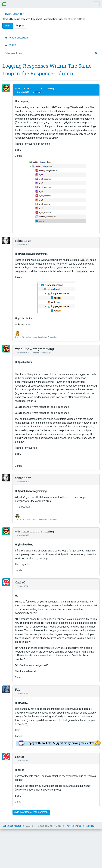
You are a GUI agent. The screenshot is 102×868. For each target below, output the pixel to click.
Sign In (8, 26)
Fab (18, 689)
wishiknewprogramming (34, 88)
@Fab (21, 770)
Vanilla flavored (74, 826)
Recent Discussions (17, 38)
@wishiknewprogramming (32, 254)
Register (20, 26)
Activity (11, 45)
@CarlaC (23, 703)
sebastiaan (23, 241)
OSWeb (38, 92)
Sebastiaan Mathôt (12, 826)
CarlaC (20, 582)
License (90, 826)
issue (37, 260)
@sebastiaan (25, 362)
